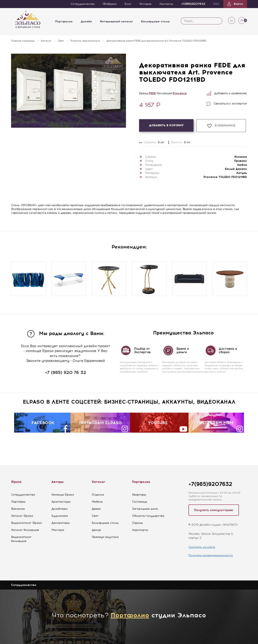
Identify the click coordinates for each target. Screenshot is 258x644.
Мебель (97, 502)
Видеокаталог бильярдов (21, 539)
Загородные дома (145, 509)
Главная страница (23, 41)
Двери (96, 509)
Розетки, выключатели (85, 41)
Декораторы (60, 523)
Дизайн (86, 21)
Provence (180, 93)
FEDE (152, 93)
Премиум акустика (105, 537)
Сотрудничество (23, 495)
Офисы (137, 523)
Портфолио (64, 21)
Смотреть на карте (202, 547)
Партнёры (18, 502)
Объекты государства (148, 516)
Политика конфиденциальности (211, 555)
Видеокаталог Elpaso (27, 523)
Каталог (46, 41)
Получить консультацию (214, 510)
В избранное (221, 126)
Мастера (58, 530)
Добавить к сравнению (227, 93)
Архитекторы (61, 502)
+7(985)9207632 (210, 484)
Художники (60, 516)
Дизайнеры (59, 509)
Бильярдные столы (155, 21)
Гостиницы (140, 502)
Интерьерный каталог (117, 21)
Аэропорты (140, 530)
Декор (96, 530)
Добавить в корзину (166, 125)
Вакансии (18, 509)
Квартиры (139, 495)
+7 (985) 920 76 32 (66, 372)
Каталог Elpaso (22, 516)
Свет (61, 41)
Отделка (98, 495)
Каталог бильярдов (25, 530)
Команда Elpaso (63, 495)
